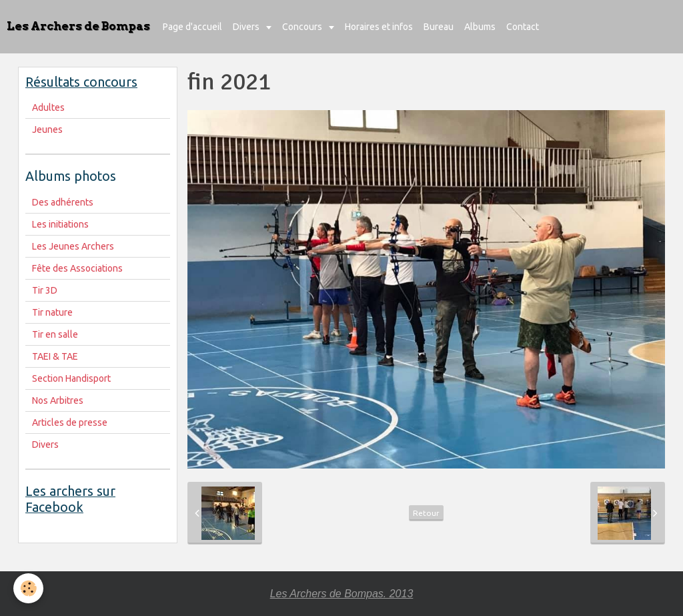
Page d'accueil (192, 27)
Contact (523, 27)
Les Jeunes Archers (73, 246)
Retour (426, 513)
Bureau (439, 27)
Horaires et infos (379, 27)
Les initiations (60, 224)
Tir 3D (45, 290)
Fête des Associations (77, 268)
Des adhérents (63, 202)
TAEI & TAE (55, 356)
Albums (480, 27)
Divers (247, 27)
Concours (303, 27)
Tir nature (52, 312)
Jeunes (47, 129)
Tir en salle (55, 334)
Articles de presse (70, 422)
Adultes (48, 107)
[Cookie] (28, 588)
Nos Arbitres (58, 400)
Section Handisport (71, 378)
